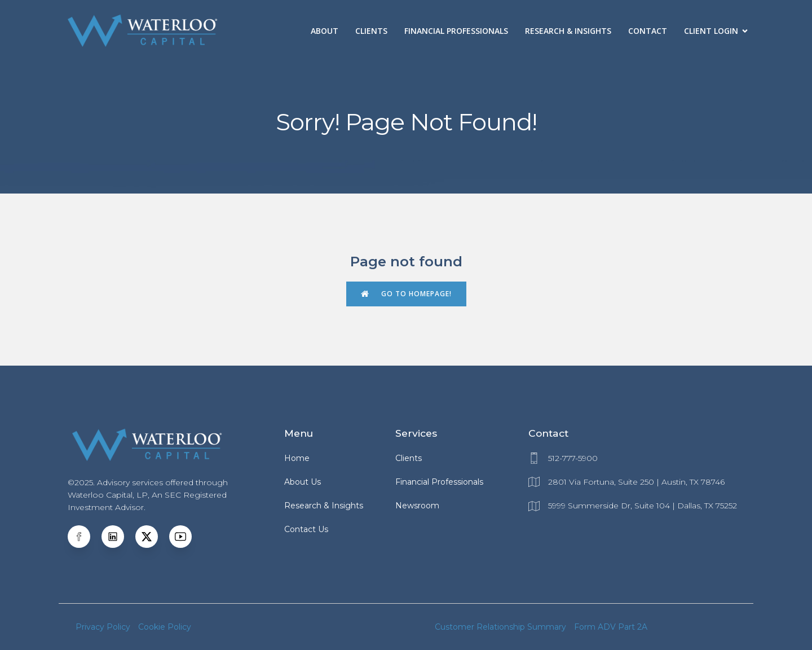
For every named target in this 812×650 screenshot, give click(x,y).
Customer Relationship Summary (500, 627)
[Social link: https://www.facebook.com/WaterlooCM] (85, 537)
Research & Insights (568, 31)
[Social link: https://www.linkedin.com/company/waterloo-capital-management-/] (118, 537)
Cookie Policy (165, 627)
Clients (371, 31)
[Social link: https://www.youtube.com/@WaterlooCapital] (186, 537)
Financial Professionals (456, 31)
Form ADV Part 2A (611, 627)
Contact (648, 31)
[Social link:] (152, 537)
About (325, 31)
